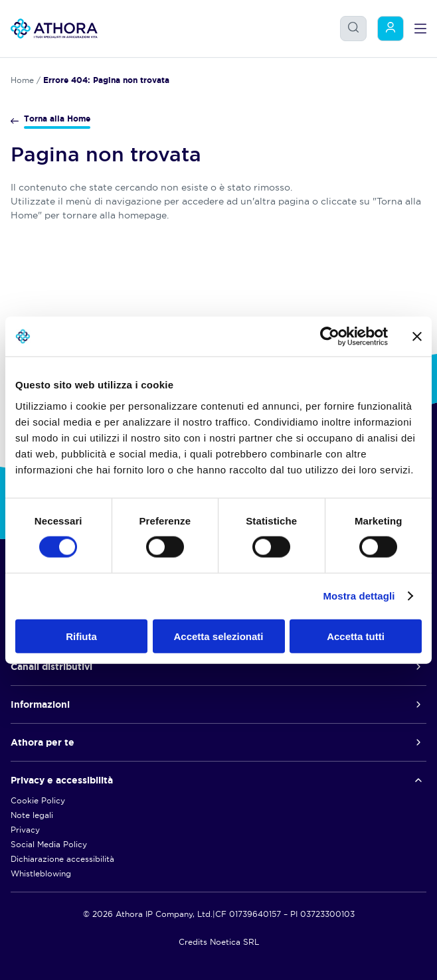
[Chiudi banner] (417, 337)
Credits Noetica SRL (219, 942)
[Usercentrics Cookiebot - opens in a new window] (330, 337)
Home (22, 80)
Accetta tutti (356, 636)
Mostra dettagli (359, 596)
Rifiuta (81, 636)
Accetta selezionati (218, 636)
